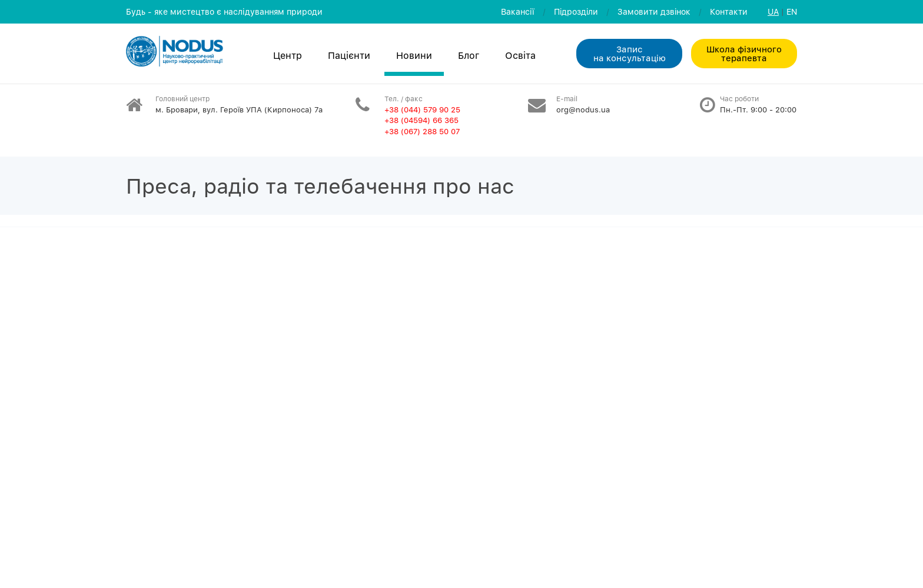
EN (792, 11)
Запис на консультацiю (630, 53)
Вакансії (518, 11)
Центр (288, 55)
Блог (469, 55)
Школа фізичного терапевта (744, 53)
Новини (414, 55)
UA (773, 11)
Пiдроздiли (576, 11)
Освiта (520, 55)
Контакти (729, 11)
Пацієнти (349, 55)
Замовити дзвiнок (654, 11)
